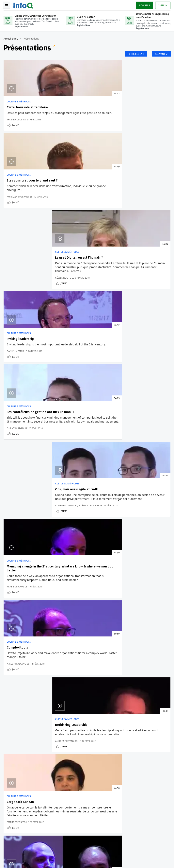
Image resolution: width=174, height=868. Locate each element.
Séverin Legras (153, 434)
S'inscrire (11, 706)
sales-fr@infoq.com (52, 849)
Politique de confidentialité (133, 855)
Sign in (162, 5)
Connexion (13, 713)
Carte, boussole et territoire (28, 108)
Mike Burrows (16, 336)
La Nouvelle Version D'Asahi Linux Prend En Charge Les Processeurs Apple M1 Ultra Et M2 (34, 533)
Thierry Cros (15, 144)
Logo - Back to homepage (24, 4)
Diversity (11, 757)
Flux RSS (55, 47)
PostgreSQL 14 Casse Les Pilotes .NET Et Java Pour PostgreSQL (35, 547)
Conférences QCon (17, 719)
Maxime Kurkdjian (131, 434)
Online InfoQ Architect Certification (104, 718)
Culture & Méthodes (19, 103)
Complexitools (74, 304)
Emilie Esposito (16, 437)
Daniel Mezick (16, 242)
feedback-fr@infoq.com (17, 849)
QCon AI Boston (106, 705)
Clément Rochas (154, 239)
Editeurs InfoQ (14, 738)
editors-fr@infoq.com (91, 849)
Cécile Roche (128, 144)
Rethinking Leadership (136, 304)
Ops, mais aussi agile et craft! (142, 206)
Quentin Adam (72, 242)
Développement (20, 520)
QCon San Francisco (109, 746)
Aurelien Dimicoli (131, 239)
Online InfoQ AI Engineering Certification (106, 733)
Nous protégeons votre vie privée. (25, 679)
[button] (37, 671)
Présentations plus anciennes (146, 459)
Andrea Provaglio (131, 336)
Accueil (10, 700)
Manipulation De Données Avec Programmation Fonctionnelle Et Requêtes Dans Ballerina (101, 549)
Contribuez (12, 732)
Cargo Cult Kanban (21, 398)
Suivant (159, 54)
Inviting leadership (21, 206)
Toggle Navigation (8, 5)
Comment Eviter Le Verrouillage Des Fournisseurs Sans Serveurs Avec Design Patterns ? (99, 533)
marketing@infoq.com (17, 860)
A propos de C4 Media (19, 751)
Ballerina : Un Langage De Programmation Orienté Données (100, 563)
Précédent (135, 54)
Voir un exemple (32, 612)
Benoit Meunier (95, 434)
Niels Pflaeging (73, 336)
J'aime (16, 150)
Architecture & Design (93, 520)
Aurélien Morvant (75, 144)
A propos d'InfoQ (16, 744)
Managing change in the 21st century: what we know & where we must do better (30, 308)
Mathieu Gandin (73, 434)
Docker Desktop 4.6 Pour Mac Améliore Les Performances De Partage (34, 560)
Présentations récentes (24, 459)
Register (144, 5)
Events (9, 725)
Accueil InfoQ (11, 38)
